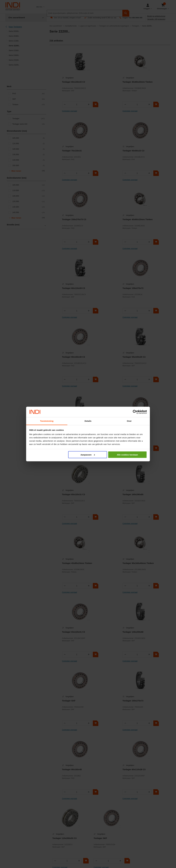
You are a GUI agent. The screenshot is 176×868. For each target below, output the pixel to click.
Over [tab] (129, 421)
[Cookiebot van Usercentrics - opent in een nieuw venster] (135, 412)
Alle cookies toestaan (127, 455)
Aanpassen (88, 455)
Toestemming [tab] (47, 421)
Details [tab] (88, 421)
